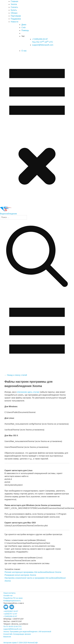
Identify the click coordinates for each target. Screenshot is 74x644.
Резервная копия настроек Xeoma (20, 575)
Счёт (24, 28)
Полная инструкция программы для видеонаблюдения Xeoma (33, 572)
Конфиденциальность (12, 601)
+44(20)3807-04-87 (11, 611)
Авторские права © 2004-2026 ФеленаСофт (21, 643)
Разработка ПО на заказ (13, 598)
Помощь (25, 30)
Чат (23, 36)
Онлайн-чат (8, 596)
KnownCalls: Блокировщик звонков (17, 634)
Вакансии (7, 637)
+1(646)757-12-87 (10, 614)
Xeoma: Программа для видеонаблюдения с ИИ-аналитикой (27, 632)
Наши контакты (9, 593)
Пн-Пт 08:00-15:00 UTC (13, 626)
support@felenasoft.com (43, 45)
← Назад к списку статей (16, 375)
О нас (24, 51)
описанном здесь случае (28, 392)
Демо (24, 25)
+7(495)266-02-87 (10, 616)
